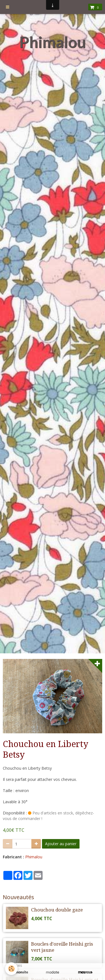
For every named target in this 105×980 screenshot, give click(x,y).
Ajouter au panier (61, 844)
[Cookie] (11, 969)
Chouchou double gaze (57, 910)
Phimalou (34, 857)
